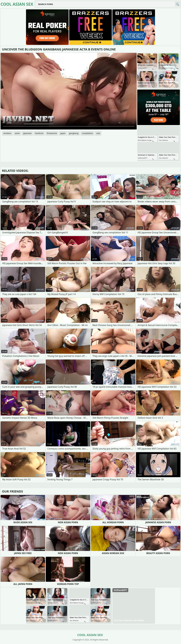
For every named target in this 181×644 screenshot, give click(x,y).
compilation (87, 133)
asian (17, 133)
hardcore (39, 133)
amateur (7, 133)
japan (63, 133)
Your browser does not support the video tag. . (69, 91)
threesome (52, 133)
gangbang (74, 133)
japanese (27, 133)
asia (98, 133)
